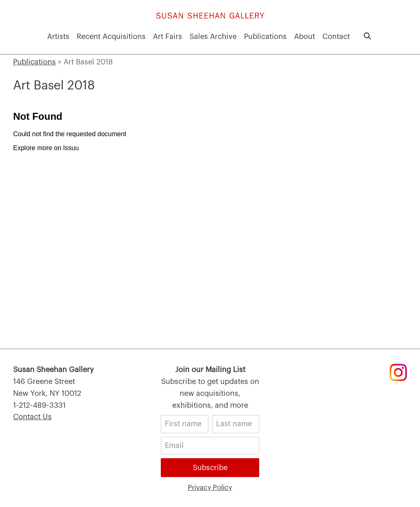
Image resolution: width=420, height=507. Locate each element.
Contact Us (32, 417)
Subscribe (210, 468)
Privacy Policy (210, 486)
